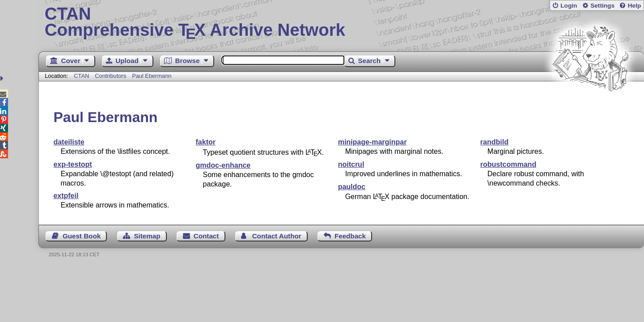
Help (635, 6)
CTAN (81, 76)
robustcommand (508, 164)
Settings (602, 6)
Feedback (350, 236)
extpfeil (66, 196)
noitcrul (351, 164)
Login (569, 6)
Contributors (110, 76)
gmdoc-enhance (223, 165)
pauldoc (352, 187)
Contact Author (277, 236)
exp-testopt (72, 164)
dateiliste (69, 142)
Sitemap (147, 236)
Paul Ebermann (152, 76)
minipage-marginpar (373, 142)
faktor (206, 142)
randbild (494, 142)
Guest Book (82, 236)
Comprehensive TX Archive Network (341, 22)
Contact (206, 236)
